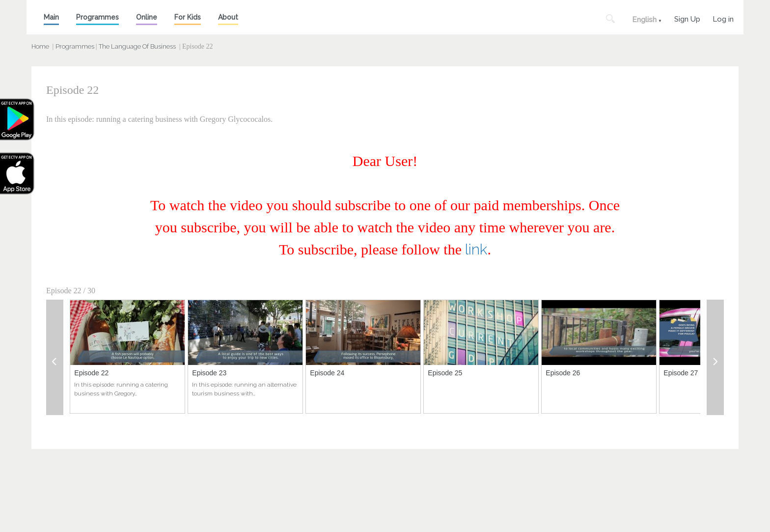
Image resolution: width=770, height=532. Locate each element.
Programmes (97, 17)
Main (51, 17)
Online (147, 17)
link (476, 249)
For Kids (188, 17)
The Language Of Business (137, 46)
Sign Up (687, 18)
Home (40, 46)
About (228, 17)
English (644, 20)
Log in (723, 18)
